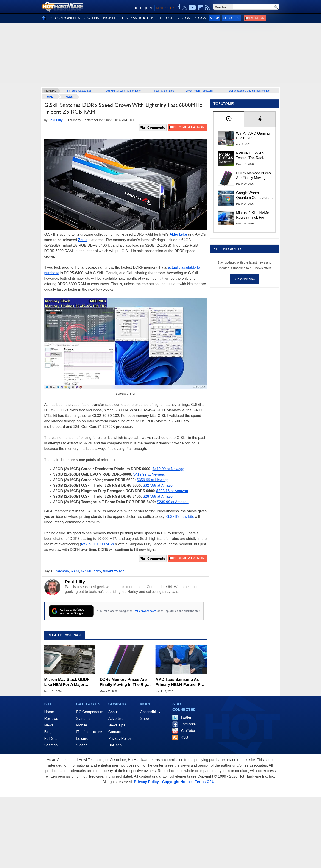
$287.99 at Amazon (159, 496)
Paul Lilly (75, 582)
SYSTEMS (92, 18)
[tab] (229, 119)
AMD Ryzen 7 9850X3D (200, 91)
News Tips (117, 725)
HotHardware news (144, 611)
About (113, 712)
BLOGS (200, 18)
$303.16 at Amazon (172, 491)
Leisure (82, 738)
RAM (75, 571)
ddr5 (97, 571)
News (69, 97)
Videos (82, 745)
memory (62, 571)
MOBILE (110, 18)
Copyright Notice (177, 782)
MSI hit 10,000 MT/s (97, 544)
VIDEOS (184, 18)
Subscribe (232, 18)
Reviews (51, 719)
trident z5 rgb (114, 571)
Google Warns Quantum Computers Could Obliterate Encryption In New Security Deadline (253, 195)
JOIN (149, 8)
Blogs (49, 732)
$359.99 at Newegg (153, 480)
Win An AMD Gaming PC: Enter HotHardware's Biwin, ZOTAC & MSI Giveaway (253, 136)
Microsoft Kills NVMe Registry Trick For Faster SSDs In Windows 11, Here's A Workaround (253, 215)
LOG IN (137, 8)
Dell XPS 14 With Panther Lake (123, 91)
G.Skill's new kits (180, 517)
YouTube (188, 731)
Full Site (51, 738)
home (50, 97)
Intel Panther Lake (164, 91)
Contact (115, 732)
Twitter (186, 717)
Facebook (189, 724)
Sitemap (51, 745)
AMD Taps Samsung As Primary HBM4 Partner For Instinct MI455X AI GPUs (180, 682)
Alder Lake (178, 234)
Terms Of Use (207, 782)
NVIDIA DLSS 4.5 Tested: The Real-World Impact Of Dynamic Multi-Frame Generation (253, 156)
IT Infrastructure (89, 732)
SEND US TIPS (166, 8)
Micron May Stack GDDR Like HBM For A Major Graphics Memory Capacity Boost (69, 682)
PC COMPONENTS (65, 18)
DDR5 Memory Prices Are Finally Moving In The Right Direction (125, 682)
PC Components (90, 712)
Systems (83, 719)
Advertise (116, 719)
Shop (215, 18)
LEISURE (166, 18)
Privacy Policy (120, 738)
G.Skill (86, 571)
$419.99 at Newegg (169, 469)
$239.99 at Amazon (173, 502)
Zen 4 (83, 240)
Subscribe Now (244, 279)
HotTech (115, 745)
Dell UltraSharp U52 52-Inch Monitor (249, 91)
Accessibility (150, 712)
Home (49, 712)
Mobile (82, 725)
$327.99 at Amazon (159, 485)
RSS (184, 737)
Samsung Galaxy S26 (79, 91)
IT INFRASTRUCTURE (138, 18)
